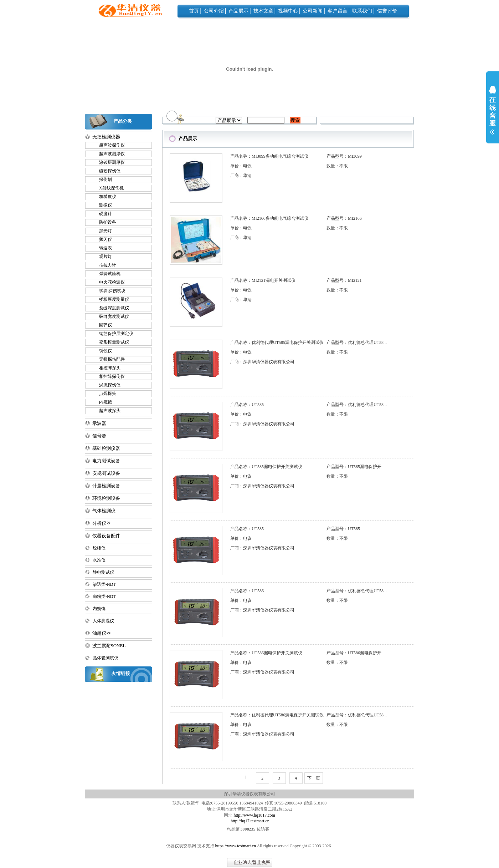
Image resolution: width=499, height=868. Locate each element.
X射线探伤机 (108, 188)
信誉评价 (387, 11)
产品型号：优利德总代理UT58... (357, 342)
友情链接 (121, 673)
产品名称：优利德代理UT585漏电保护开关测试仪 (277, 342)
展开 (493, 115)
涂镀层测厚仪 (109, 162)
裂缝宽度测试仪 (111, 316)
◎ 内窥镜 (95, 609)
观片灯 (102, 257)
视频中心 (288, 11)
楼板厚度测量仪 (111, 299)
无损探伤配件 (109, 359)
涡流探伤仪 (107, 385)
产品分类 (123, 121)
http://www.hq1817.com (254, 815)
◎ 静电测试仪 (100, 572)
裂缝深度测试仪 (111, 308)
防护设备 (104, 222)
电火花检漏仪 (109, 282)
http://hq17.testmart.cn (250, 821)
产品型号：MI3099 (344, 156)
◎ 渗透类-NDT (101, 584)
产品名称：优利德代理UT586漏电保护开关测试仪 (277, 715)
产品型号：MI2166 (344, 218)
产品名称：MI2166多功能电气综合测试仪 (269, 218)
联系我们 (362, 11)
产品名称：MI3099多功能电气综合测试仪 (269, 156)
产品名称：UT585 (247, 405)
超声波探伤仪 (109, 145)
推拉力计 (104, 265)
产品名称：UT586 (247, 591)
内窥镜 (102, 402)
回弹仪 (102, 325)
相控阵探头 (107, 368)
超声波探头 (107, 411)
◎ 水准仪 (95, 560)
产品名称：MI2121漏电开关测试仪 (263, 280)
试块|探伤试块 (109, 291)
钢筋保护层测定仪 (113, 334)
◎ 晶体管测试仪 (102, 658)
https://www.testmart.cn (236, 846)
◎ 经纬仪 (95, 548)
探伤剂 (102, 179)
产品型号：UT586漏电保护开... (356, 653)
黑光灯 (102, 231)
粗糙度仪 (104, 197)
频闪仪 (102, 239)
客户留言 (338, 11)
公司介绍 (214, 11)
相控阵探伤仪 (109, 376)
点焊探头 (104, 394)
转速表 (102, 248)
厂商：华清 (241, 176)
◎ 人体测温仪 (100, 621)
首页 (194, 11)
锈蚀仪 (102, 351)
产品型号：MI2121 (344, 280)
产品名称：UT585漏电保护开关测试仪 (266, 467)
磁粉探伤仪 (107, 171)
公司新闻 (313, 11)
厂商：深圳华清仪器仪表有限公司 (262, 362)
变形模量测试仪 (111, 342)
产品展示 (238, 11)
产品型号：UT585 (343, 529)
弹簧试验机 (107, 274)
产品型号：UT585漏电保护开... (356, 467)
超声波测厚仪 (109, 154)
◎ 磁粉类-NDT (101, 597)
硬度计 (102, 214)
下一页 (314, 778)
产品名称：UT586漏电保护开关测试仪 (266, 653)
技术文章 (263, 11)
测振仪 (102, 205)
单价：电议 (241, 166)
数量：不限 (337, 166)
